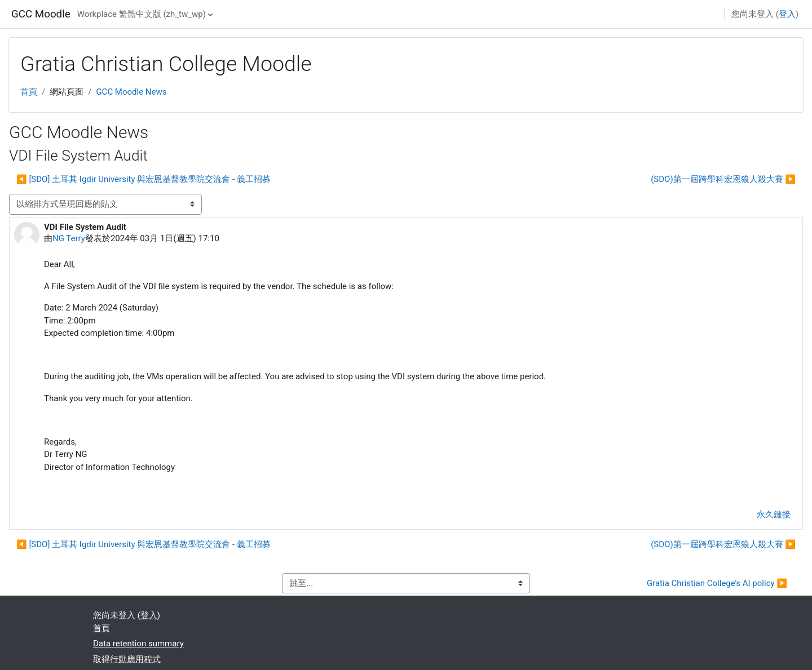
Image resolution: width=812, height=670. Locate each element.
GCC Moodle (41, 14)
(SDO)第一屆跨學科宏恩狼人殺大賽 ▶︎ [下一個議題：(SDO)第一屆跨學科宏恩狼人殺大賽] (723, 179)
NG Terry (69, 238)
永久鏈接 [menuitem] (774, 514)
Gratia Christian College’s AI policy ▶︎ (717, 583)
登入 (787, 14)
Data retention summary (138, 644)
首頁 (29, 92)
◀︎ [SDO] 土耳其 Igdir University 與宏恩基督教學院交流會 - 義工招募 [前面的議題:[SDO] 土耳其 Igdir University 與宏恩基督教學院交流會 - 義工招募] (144, 179)
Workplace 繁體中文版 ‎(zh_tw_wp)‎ (142, 14)
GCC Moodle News (131, 92)
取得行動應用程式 (127, 659)
